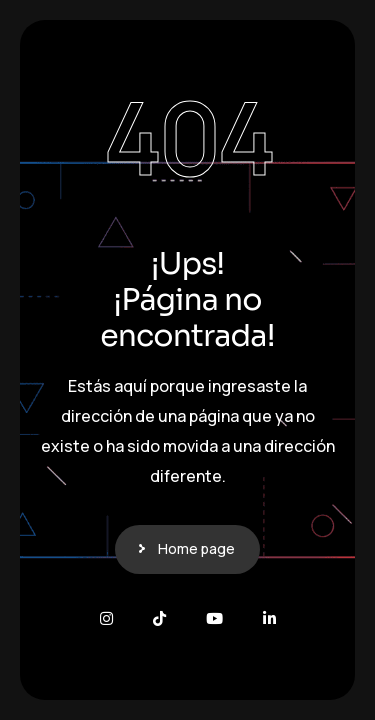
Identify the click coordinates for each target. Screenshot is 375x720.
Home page (196, 548)
